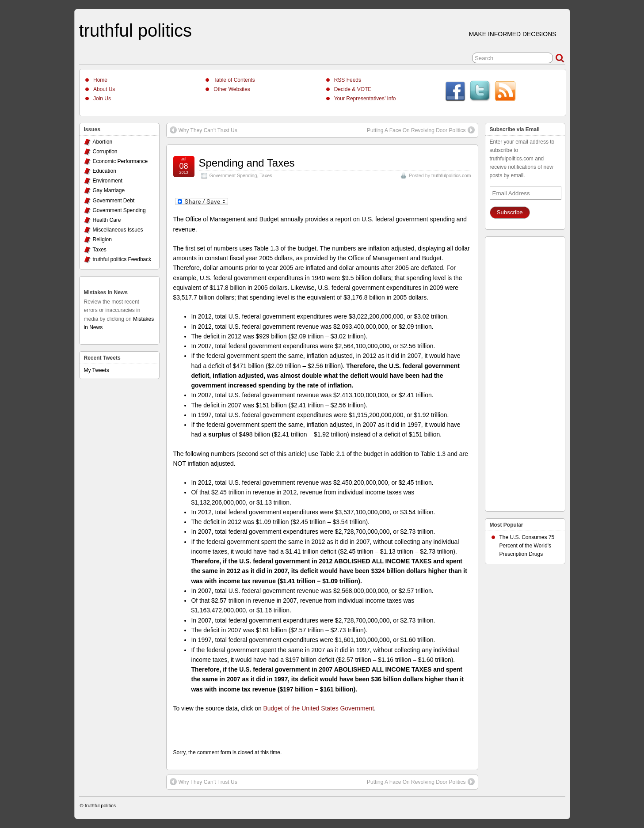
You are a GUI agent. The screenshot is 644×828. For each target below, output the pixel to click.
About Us (104, 89)
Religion (102, 239)
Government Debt (114, 201)
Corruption (105, 152)
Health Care (107, 220)
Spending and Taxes (247, 163)
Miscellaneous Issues (118, 230)
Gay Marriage (109, 190)
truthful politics (135, 30)
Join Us (102, 99)
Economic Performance (120, 161)
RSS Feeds (348, 80)
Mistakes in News (106, 292)
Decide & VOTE (353, 89)
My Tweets (97, 370)
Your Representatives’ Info (365, 99)
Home (100, 80)
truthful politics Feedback (122, 259)
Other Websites (232, 89)
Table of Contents (234, 80)
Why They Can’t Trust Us (204, 130)
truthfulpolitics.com (451, 175)
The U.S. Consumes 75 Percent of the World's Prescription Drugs (527, 546)
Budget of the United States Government (319, 708)
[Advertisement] (525, 372)
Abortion (103, 142)
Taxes (266, 175)
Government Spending (233, 175)
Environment (108, 181)
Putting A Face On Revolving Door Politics (421, 130)
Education (105, 171)
